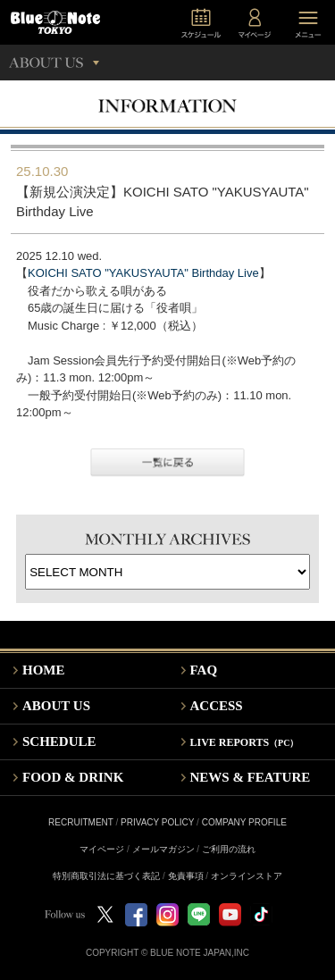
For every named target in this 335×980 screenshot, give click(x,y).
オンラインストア (247, 876)
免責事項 (186, 876)
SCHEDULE (59, 741)
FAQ (204, 670)
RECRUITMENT (81, 822)
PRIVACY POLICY (157, 822)
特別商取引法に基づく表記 (106, 876)
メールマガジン (163, 849)
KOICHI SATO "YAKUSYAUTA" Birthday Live (143, 273)
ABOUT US (56, 706)
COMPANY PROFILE (244, 822)
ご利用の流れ (229, 849)
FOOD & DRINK (73, 777)
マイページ (102, 849)
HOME (44, 670)
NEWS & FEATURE (251, 777)
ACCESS (217, 706)
